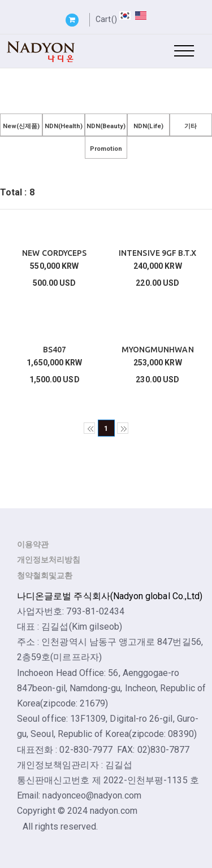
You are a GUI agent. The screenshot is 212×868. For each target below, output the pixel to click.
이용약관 (33, 544)
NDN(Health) (64, 126)
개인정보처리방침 (49, 560)
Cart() (106, 19)
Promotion (106, 149)
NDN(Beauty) (106, 126)
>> (123, 428)
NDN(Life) (148, 126)
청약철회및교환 (45, 575)
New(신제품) (21, 126)
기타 (191, 126)
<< (89, 428)
